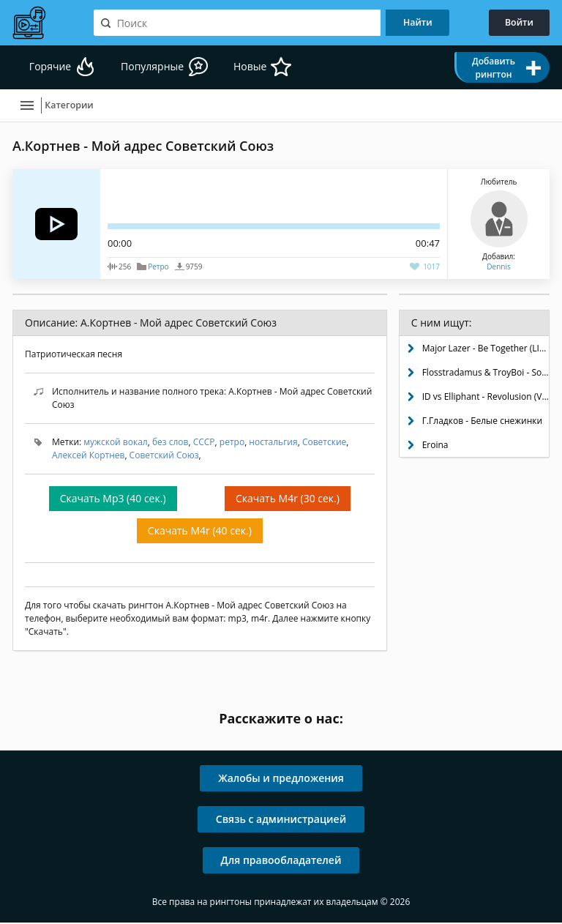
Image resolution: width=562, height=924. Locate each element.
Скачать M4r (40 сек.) (200, 532)
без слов (171, 443)
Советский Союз (164, 457)
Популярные (159, 68)
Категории (76, 107)
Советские (324, 443)
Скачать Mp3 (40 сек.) (113, 500)
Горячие (52, 68)
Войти (515, 22)
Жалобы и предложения (281, 779)
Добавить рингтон (494, 68)
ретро (232, 443)
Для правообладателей (281, 861)
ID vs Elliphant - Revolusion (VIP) (486, 398)
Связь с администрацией (281, 820)
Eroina (435, 446)
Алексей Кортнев (88, 457)
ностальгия (273, 443)
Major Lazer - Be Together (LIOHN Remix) (486, 350)
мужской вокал (115, 443)
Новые (262, 68)
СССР (204, 443)
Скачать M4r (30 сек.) (288, 500)
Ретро (158, 268)
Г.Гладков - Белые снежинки (482, 422)
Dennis (498, 268)
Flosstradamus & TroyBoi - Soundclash (486, 374)
